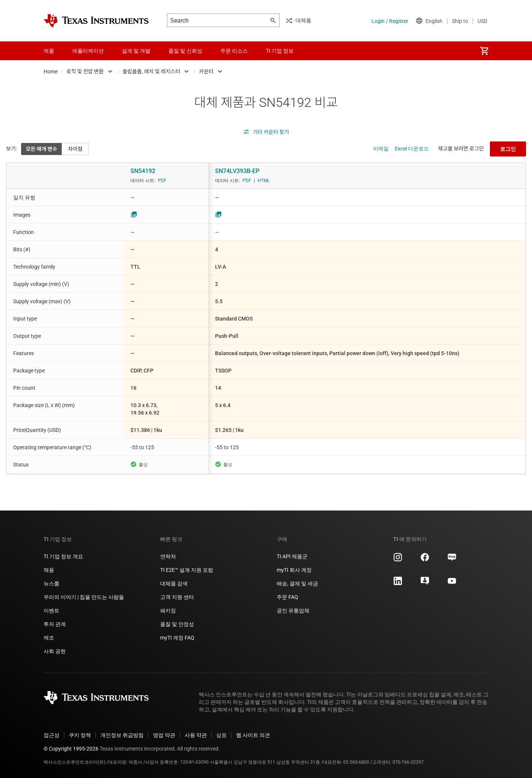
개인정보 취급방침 (122, 735)
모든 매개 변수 (42, 149)
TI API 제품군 (292, 556)
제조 (49, 638)
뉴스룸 (52, 583)
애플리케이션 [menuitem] (88, 51)
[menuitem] (484, 51)
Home (51, 71)
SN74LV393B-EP (237, 171)
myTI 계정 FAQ (177, 638)
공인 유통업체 (293, 611)
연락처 (168, 556)
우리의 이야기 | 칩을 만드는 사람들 (84, 597)
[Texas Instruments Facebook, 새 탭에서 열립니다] (425, 560)
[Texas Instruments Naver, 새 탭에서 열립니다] (452, 560)
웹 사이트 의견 (253, 735)
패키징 (168, 611)
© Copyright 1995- (71, 749)
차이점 (75, 149)
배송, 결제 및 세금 (297, 583)
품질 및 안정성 (177, 624)
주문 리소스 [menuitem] (234, 51)
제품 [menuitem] (49, 51)
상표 (221, 735)
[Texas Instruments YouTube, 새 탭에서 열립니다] (452, 583)
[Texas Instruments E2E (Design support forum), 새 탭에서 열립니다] (425, 583)
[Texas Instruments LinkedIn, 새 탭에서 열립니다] (398, 583)
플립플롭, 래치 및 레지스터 (152, 71)
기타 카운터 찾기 (266, 132)
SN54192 (143, 171)
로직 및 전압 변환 (85, 71)
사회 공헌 (55, 651)
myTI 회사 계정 (294, 570)
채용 (49, 570)
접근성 (52, 735)
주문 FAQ (287, 597)
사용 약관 (196, 735)
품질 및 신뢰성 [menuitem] (185, 51)
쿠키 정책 (80, 735)
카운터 (206, 71)
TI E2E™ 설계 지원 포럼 (187, 570)
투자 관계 (55, 624)
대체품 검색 (174, 583)
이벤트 (52, 611)
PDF (162, 181)
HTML (264, 181)
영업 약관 (164, 735)
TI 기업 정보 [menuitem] (280, 51)
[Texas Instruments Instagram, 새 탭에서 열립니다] (398, 560)
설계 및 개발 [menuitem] (136, 51)
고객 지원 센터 (177, 597)
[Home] (96, 21)
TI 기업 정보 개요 (63, 556)
